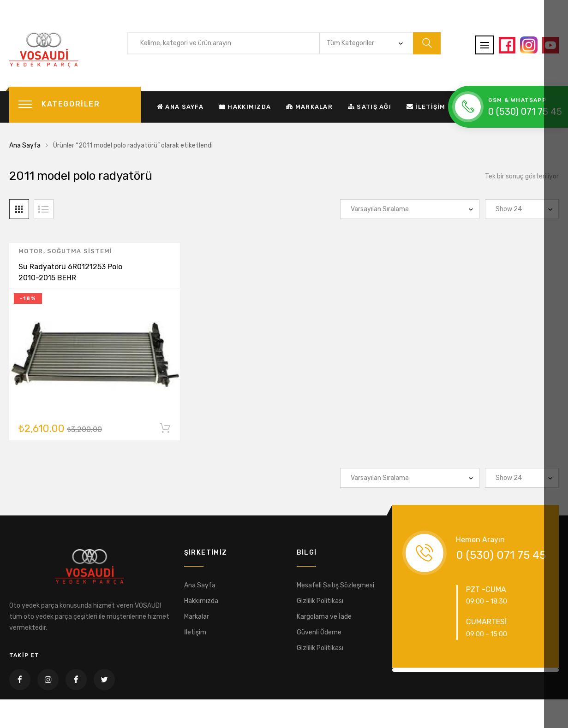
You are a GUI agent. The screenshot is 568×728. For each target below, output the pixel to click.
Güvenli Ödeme (319, 632)
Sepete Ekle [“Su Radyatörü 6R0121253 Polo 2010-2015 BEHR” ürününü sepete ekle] (165, 432)
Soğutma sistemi (80, 253)
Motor (31, 253)
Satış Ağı (370, 107)
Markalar (309, 107)
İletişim (426, 107)
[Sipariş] (410, 209)
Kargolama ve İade (324, 617)
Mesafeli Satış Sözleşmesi (335, 585)
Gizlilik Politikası (320, 601)
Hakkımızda (245, 107)
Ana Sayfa (180, 107)
